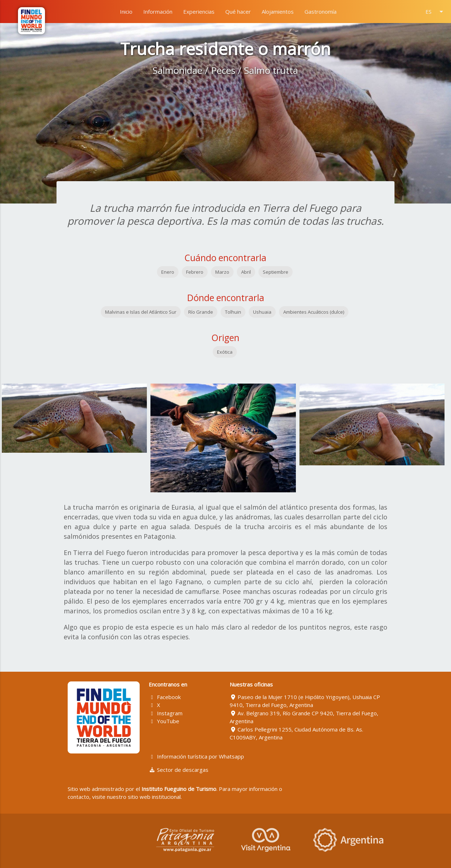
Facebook (165, 697)
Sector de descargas (179, 770)
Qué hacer (238, 12)
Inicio (126, 12)
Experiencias (199, 12)
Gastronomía (321, 12)
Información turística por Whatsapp (196, 756)
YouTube (164, 721)
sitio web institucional (154, 797)
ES (436, 12)
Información (158, 12)
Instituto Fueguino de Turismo (179, 789)
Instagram (166, 713)
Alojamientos (278, 12)
